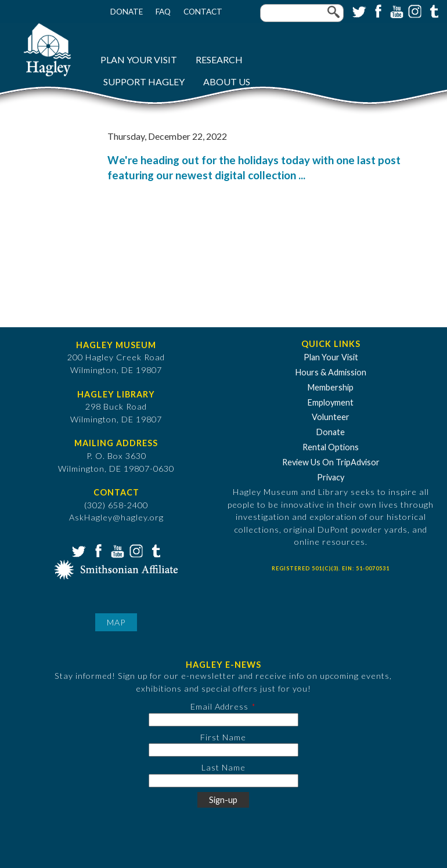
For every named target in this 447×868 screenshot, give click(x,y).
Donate (127, 12)
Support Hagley (144, 82)
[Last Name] (223, 781)
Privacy (331, 477)
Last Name (223, 767)
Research (219, 59)
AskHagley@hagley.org (116, 517)
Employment (331, 402)
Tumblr (432, 10)
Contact (203, 12)
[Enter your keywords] (302, 13)
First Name (223, 737)
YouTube (395, 10)
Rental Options (331, 447)
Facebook (377, 10)
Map (116, 622)
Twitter (358, 10)
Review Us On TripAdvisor (331, 462)
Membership (331, 387)
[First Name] (223, 750)
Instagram (414, 10)
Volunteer (331, 417)
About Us (227, 82)
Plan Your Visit (139, 59)
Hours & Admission (331, 372)
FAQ (163, 12)
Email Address (219, 706)
